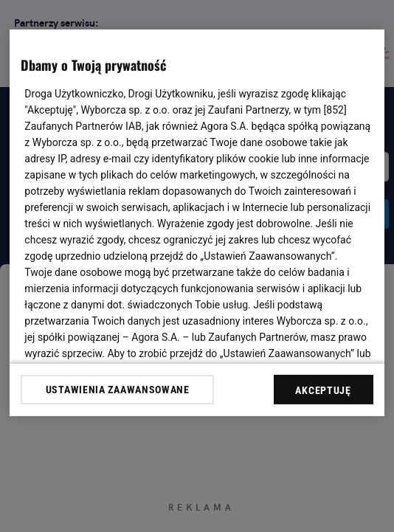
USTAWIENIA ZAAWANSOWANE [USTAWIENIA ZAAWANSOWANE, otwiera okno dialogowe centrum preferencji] (118, 390)
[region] (197, 223)
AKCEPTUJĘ (323, 390)
